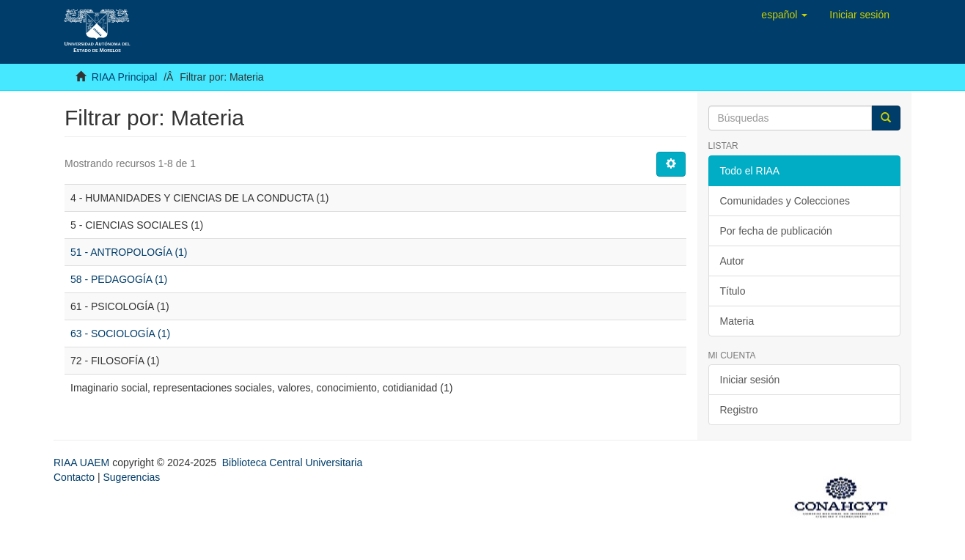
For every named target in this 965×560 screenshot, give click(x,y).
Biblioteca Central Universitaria (292, 463)
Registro (739, 410)
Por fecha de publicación (776, 231)
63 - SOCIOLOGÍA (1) (120, 334)
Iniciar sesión (750, 380)
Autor (732, 261)
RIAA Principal (124, 77)
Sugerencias (131, 477)
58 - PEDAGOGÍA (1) (119, 279)
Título (733, 291)
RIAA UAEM (83, 463)
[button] (784, 15)
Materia (737, 321)
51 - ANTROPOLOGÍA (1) (129, 252)
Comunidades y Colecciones (785, 201)
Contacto (74, 477)
